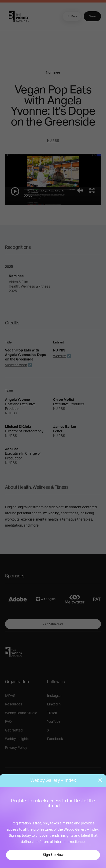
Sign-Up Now (53, 855)
